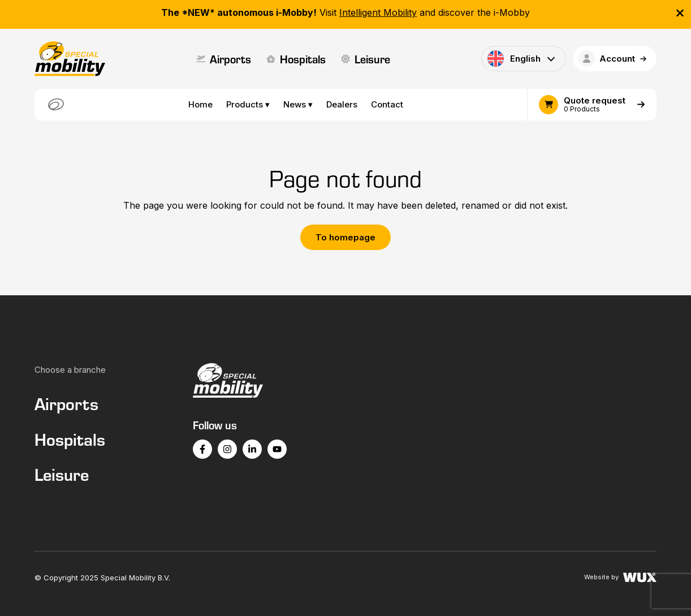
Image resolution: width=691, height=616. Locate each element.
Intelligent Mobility (378, 12)
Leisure (366, 59)
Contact (387, 104)
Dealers (342, 104)
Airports (224, 59)
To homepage (345, 237)
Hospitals (296, 59)
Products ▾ (248, 104)
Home (200, 104)
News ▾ (298, 104)
